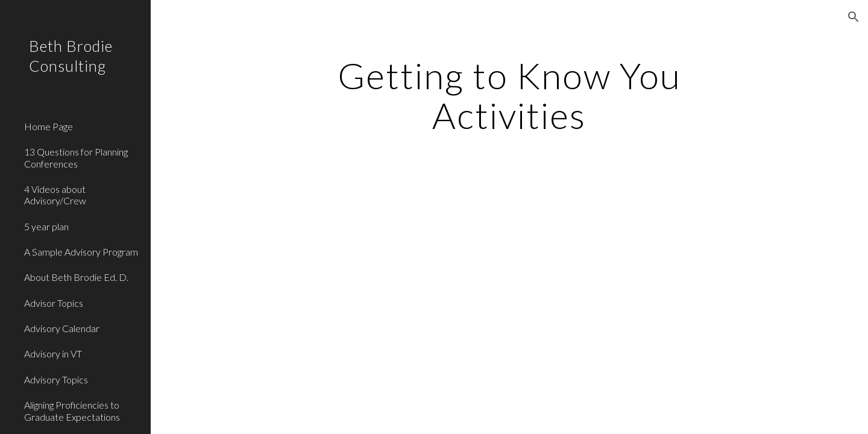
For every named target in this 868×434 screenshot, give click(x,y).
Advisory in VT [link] (53, 354)
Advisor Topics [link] (54, 303)
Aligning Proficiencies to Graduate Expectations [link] (72, 410)
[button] (854, 17)
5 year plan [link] (46, 226)
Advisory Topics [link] (56, 379)
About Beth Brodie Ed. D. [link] (76, 277)
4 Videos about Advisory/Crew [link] (55, 195)
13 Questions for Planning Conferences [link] (76, 157)
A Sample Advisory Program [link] (81, 252)
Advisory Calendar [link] (62, 328)
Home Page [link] (49, 126)
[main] (509, 95)
